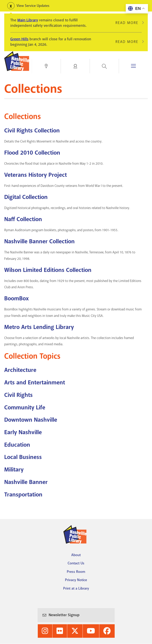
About (76, 555)
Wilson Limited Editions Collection (48, 270)
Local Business (23, 457)
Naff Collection (23, 219)
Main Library (28, 20)
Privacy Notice (76, 580)
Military (14, 470)
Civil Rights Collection (32, 131)
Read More (129, 23)
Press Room (76, 572)
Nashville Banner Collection (39, 241)
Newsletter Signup (64, 615)
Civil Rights (18, 395)
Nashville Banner (26, 482)
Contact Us (76, 563)
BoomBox (16, 298)
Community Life (25, 407)
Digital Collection (26, 197)
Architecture (20, 370)
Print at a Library (76, 588)
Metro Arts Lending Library (39, 327)
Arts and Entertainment (35, 382)
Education (17, 445)
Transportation (23, 495)
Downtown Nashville (31, 420)
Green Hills (19, 39)
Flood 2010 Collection (32, 153)
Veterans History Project (36, 175)
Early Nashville (23, 432)
